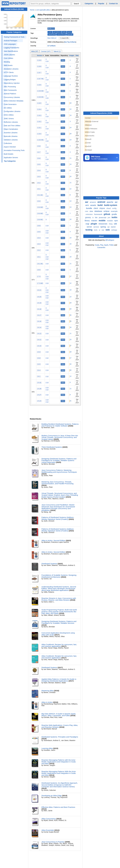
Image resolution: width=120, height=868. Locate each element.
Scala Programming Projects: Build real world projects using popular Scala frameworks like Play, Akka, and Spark (59, 612)
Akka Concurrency (49, 819)
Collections (8, 143)
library (87, 221)
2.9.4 (39, 171)
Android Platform (10, 94)
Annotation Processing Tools (14, 150)
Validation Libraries (11, 140)
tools (96, 230)
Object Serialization (11, 129)
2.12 (47, 233)
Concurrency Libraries (12, 97)
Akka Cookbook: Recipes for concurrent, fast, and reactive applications (59, 645)
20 (71, 315)
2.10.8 (39, 66)
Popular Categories (14, 32)
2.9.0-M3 (40, 207)
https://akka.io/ (52, 38)
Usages (72, 56)
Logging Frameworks (12, 48)
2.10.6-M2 (40, 91)
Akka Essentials (48, 830)
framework (98, 214)
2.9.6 (39, 158)
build (100, 205)
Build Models (9, 154)
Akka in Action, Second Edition (53, 540)
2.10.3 (39, 115)
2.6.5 (39, 364)
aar (87, 202)
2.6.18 (39, 309)
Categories (89, 4)
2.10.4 (39, 109)
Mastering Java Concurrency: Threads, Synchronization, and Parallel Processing (57, 483)
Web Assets (8, 65)
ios (97, 217)
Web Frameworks (10, 90)
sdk (115, 224)
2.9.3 (39, 177)
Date (77, 56)
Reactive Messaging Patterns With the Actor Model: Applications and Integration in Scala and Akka (59, 773)
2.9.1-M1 (40, 195)
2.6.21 (39, 290)
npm (116, 221)
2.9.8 (39, 146)
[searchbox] (50, 4)
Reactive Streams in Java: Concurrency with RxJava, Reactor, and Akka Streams (59, 599)
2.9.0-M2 (40, 214)
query (70, 32)
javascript (103, 217)
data (91, 211)
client (96, 208)
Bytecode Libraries (11, 136)
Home (32, 10)
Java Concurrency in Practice (53, 842)
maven (94, 221)
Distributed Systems (49, 564)
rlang (111, 224)
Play (102, 245)
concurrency (61, 34)
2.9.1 (39, 189)
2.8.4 (39, 238)
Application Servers (11, 158)
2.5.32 (39, 383)
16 (71, 327)
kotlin (114, 217)
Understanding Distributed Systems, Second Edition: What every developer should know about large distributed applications (59, 589)
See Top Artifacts (70, 42)
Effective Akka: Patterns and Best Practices (58, 807)
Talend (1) (57, 51)
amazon (93, 202)
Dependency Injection (12, 83)
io (93, 217)
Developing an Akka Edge (52, 796)
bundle (89, 208)
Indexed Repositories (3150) (101, 113)
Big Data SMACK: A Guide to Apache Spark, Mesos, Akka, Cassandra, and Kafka (59, 715)
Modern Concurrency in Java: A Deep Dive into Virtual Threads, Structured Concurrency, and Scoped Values (60, 437)
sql (109, 227)
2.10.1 (39, 128)
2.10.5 (39, 103)
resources (103, 224)
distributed (52, 34)
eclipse (107, 211)
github (107, 214)
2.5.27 (39, 395)
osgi (88, 224)
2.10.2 (39, 122)
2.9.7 (39, 152)
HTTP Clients (9, 72)
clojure (102, 208)
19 (71, 303)
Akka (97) (35, 51)
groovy (88, 217)
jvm (109, 217)
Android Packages (11, 41)
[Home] (14, 5)
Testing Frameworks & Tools (14, 37)
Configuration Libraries (12, 111)
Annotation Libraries (11, 69)
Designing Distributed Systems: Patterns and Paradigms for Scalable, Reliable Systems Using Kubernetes (59, 460)
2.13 (47, 61)
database (99, 211)
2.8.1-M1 (40, 264)
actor (50, 32)
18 (71, 103)
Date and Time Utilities (12, 126)
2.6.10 (39, 346)
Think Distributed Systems (52, 447)
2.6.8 (39, 358)
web (108, 230)
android (102, 202)
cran (87, 211)
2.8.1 (39, 257)
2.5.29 (39, 389)
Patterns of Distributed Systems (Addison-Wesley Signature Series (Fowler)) (58, 518)
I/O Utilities (8, 108)
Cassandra (101, 247)
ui (100, 230)
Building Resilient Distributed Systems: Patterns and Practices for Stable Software (60, 425)
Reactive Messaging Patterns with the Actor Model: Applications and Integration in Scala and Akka (59, 762)
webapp (114, 230)
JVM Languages (10, 44)
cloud (109, 208)
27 (71, 346)
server (90, 227)
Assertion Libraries (11, 133)
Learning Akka (47, 748)
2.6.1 (39, 376)
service (96, 227)
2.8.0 (39, 270)
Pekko (112, 245)
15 (71, 177)
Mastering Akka (48, 691)
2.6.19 (39, 303)
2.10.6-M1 (40, 97)
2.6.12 (39, 340)
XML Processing (10, 87)
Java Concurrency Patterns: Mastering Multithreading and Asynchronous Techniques (59, 471)
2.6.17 (39, 315)
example (114, 211)
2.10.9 (39, 60)
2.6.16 (39, 321)
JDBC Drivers (9, 119)
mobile (102, 221)
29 (71, 321)
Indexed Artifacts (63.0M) (14, 9)
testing (89, 230)
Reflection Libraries (11, 122)
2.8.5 (39, 232)
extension (89, 214)
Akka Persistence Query (50, 15)
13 (71, 115)
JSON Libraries (9, 55)
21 (71, 401)
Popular (101, 4)
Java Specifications (11, 51)
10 (71, 219)
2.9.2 (39, 183)
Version (39, 56)
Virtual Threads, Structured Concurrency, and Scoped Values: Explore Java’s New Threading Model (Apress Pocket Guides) (60, 495)
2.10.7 (39, 73)
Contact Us (113, 4)
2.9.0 (39, 201)
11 (71, 158)
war (103, 230)
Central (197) (46, 51)
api (116, 202)
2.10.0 (39, 134)
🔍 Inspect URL (64, 38)
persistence (57, 32)
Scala (97, 245)
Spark (106, 245)
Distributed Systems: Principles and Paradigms (60, 737)
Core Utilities (8, 58)
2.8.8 (39, 226)
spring (103, 227)
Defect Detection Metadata (14, 101)
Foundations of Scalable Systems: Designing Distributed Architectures (59, 576)
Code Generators (10, 104)
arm (87, 205)
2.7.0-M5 (40, 283)
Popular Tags (101, 198)
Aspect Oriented (10, 147)
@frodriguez (110, 240)
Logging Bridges (10, 80)
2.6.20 (39, 297)
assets (94, 205)
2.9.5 (39, 164)
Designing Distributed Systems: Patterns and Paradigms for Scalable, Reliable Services (59, 622)
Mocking (7, 62)
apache (110, 202)
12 (71, 189)
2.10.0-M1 (40, 140)
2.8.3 (39, 244)
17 (71, 276)
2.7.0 (39, 277)
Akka (63, 60)
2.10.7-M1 (40, 79)
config (114, 208)
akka (64, 32)
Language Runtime (11, 76)
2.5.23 (39, 401)
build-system (111, 205)
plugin (94, 224)
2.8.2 (39, 250)
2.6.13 (39, 334)
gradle (114, 214)
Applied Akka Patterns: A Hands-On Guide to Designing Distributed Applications (59, 680)
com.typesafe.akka (43, 10)
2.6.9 (39, 352)
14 (71, 109)
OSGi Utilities (9, 115)
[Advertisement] (101, 180)
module (110, 221)
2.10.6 (39, 85)
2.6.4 (39, 370)
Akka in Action (47, 702)
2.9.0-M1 (40, 220)
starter (113, 227)
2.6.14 (39, 327)
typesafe (70, 34)
